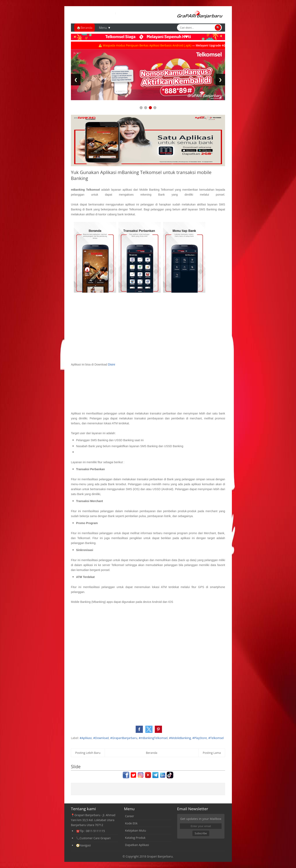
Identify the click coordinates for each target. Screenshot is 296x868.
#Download (101, 738)
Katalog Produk (135, 838)
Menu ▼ (105, 28)
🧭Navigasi (83, 845)
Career (129, 816)
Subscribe (201, 833)
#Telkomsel (216, 738)
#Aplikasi (86, 738)
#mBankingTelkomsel (153, 738)
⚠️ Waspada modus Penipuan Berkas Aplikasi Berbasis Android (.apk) (149, 45)
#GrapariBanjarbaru (124, 738)
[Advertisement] (119, 199)
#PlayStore (200, 738)
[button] (139, 729)
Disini (112, 364)
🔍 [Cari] (218, 28)
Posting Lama (212, 753)
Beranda (152, 753)
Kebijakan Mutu (135, 830)
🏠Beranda (84, 28)
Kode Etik (131, 823)
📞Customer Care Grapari (93, 838)
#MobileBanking (180, 738)
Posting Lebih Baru (88, 753)
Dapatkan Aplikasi (137, 845)
